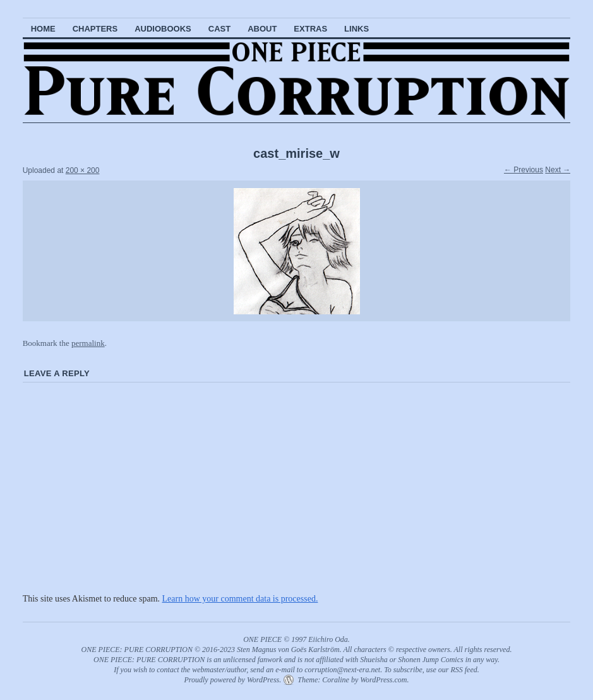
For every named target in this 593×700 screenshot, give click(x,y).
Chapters (95, 29)
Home (43, 29)
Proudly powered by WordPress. (232, 680)
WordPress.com (383, 680)
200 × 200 (83, 170)
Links (356, 29)
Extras (310, 29)
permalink (88, 343)
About (262, 29)
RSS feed (464, 670)
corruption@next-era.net (342, 670)
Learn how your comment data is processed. (240, 599)
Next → (558, 170)
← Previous (524, 170)
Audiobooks (163, 29)
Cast (219, 29)
